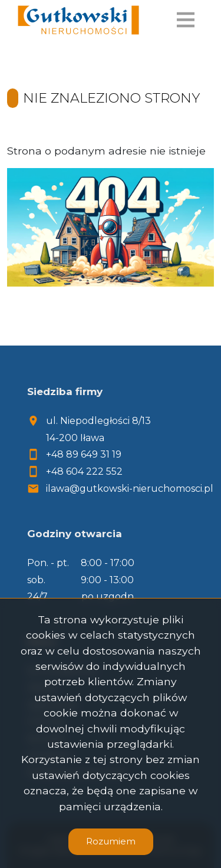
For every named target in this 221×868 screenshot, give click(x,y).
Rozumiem (111, 841)
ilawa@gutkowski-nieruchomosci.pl (130, 489)
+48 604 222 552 (84, 471)
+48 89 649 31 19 (84, 454)
